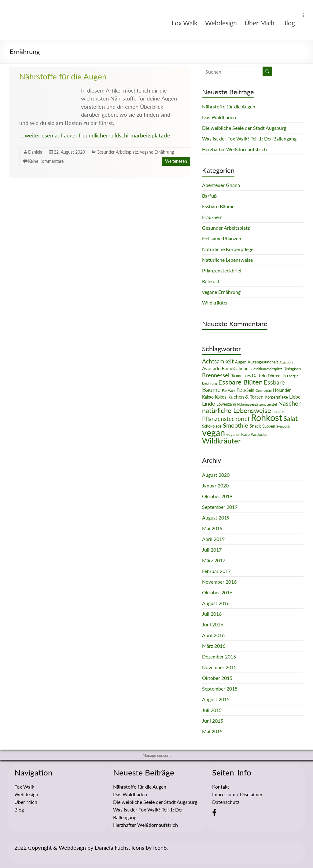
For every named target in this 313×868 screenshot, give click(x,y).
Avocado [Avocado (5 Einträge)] (211, 368)
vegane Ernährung (157, 152)
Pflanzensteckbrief (222, 270)
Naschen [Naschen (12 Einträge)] (290, 403)
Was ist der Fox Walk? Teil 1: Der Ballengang (249, 139)
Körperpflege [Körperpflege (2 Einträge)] (276, 397)
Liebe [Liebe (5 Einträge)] (295, 397)
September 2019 (220, 507)
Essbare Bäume (218, 206)
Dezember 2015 (219, 656)
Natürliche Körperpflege (228, 249)
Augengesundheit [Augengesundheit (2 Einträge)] (263, 362)
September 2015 (220, 689)
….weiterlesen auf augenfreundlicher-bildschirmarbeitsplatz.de (95, 135)
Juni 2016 (213, 624)
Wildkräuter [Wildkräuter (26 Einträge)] (221, 441)
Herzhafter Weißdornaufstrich (234, 149)
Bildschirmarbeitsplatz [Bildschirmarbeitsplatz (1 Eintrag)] (266, 369)
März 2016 (214, 646)
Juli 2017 (212, 550)
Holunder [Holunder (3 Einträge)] (282, 390)
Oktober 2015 (217, 678)
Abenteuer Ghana (221, 185)
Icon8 (160, 848)
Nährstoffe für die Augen (63, 76)
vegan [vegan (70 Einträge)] (214, 432)
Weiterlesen (176, 161)
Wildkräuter (215, 303)
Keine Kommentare (46, 161)
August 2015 (216, 699)
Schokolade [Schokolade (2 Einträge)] (212, 426)
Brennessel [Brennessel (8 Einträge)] (216, 375)
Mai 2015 (212, 731)
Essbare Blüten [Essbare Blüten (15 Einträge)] (240, 382)
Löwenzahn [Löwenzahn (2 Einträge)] (226, 404)
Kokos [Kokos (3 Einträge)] (221, 397)
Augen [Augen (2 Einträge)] (241, 362)
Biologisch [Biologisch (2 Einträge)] (292, 369)
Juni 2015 (213, 721)
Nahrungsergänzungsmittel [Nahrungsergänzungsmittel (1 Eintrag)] (257, 404)
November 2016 (219, 582)
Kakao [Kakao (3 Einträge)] (208, 397)
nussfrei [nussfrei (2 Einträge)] (279, 411)
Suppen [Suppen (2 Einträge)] (269, 426)
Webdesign (221, 23)
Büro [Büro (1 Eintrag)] (247, 376)
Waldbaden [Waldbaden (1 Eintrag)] (259, 434)
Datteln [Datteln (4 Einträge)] (259, 375)
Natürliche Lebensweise (227, 260)
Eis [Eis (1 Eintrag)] (284, 376)
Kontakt (221, 787)
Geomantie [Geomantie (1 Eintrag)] (264, 390)
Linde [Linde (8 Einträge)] (209, 403)
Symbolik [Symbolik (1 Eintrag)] (283, 426)
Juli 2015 (212, 710)
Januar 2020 (215, 485)
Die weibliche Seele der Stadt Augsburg (244, 128)
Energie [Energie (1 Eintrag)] (293, 376)
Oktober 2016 (217, 592)
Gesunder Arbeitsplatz (117, 152)
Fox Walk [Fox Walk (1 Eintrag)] (229, 390)
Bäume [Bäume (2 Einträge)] (236, 376)
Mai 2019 (212, 528)
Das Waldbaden (219, 117)
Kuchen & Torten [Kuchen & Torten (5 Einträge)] (245, 397)
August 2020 (216, 475)
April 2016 (213, 635)
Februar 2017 (216, 571)
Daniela (35, 152)
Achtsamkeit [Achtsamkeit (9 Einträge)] (218, 361)
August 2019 (216, 518)
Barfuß (209, 196)
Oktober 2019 (217, 496)
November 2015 (219, 667)
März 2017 (214, 560)
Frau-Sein (212, 217)
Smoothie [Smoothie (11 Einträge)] (236, 425)
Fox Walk (184, 23)
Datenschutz (226, 802)
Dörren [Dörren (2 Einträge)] (274, 376)
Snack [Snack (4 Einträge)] (255, 426)
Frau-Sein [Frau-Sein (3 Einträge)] (245, 390)
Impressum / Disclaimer (237, 794)
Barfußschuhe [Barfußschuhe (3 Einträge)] (235, 368)
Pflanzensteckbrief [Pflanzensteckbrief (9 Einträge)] (226, 419)
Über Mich (260, 23)
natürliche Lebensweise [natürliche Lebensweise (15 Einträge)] (237, 410)
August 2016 (216, 603)
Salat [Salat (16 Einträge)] (291, 418)
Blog (289, 23)
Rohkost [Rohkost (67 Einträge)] (267, 417)
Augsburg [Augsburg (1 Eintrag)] (286, 362)
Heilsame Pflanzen (222, 238)
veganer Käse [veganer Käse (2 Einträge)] (238, 434)
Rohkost (211, 281)
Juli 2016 (212, 614)
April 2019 (213, 539)
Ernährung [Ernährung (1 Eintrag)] (210, 383)
